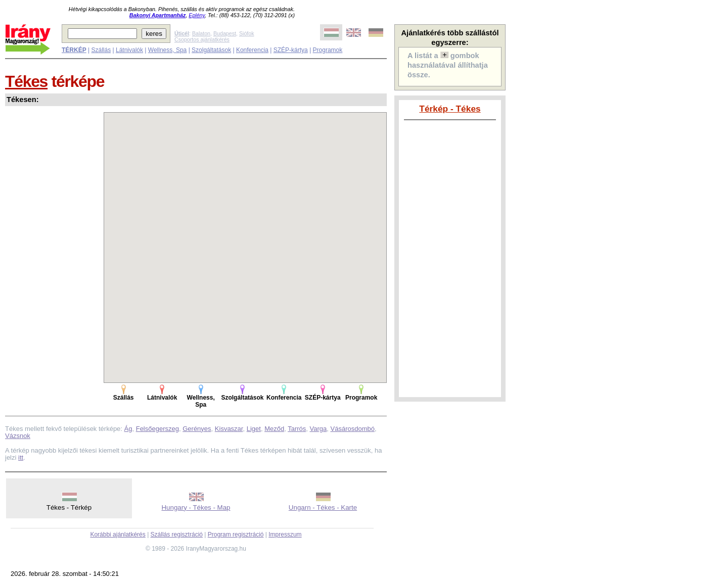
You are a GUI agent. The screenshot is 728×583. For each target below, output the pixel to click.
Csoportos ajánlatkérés (202, 39)
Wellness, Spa (167, 50)
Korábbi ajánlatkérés (118, 535)
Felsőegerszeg (157, 429)
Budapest (225, 33)
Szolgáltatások (211, 50)
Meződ (274, 429)
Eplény (197, 15)
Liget (254, 429)
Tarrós (297, 429)
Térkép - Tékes (450, 109)
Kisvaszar (229, 429)
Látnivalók (129, 50)
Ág (128, 429)
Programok (328, 50)
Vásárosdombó (353, 429)
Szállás (101, 50)
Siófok (247, 33)
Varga (318, 429)
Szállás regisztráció (177, 535)
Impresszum (285, 535)
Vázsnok (18, 436)
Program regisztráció (236, 535)
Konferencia (252, 50)
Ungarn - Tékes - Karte (323, 507)
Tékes (26, 81)
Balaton (201, 33)
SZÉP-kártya (291, 50)
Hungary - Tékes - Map (196, 507)
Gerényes (197, 429)
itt (21, 457)
